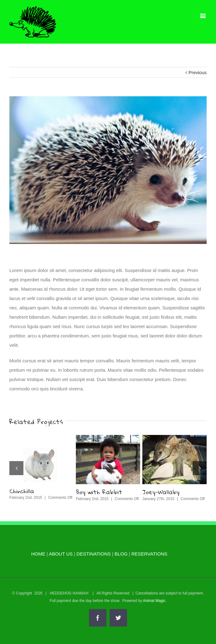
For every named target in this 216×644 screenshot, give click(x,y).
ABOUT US (61, 554)
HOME (38, 554)
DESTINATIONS (94, 554)
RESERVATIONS (149, 554)
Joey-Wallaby (161, 492)
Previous (198, 72)
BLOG (121, 554)
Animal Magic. (155, 601)
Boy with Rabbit (99, 492)
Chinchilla (22, 491)
